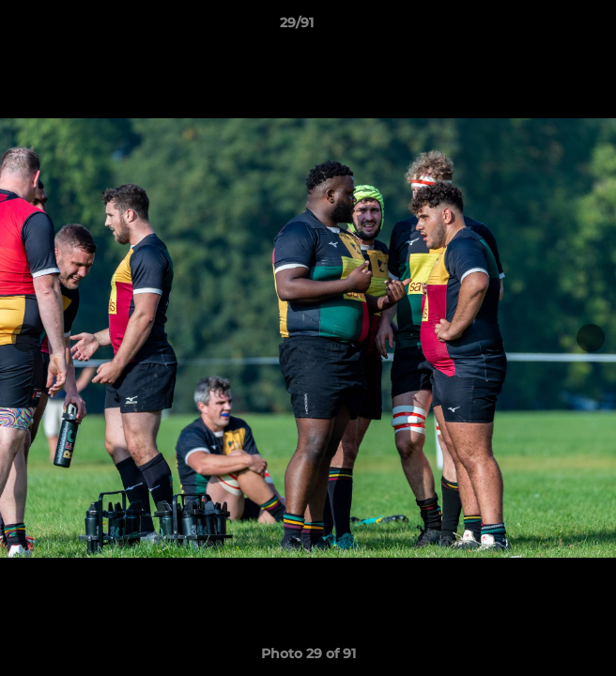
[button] (548, 27)
